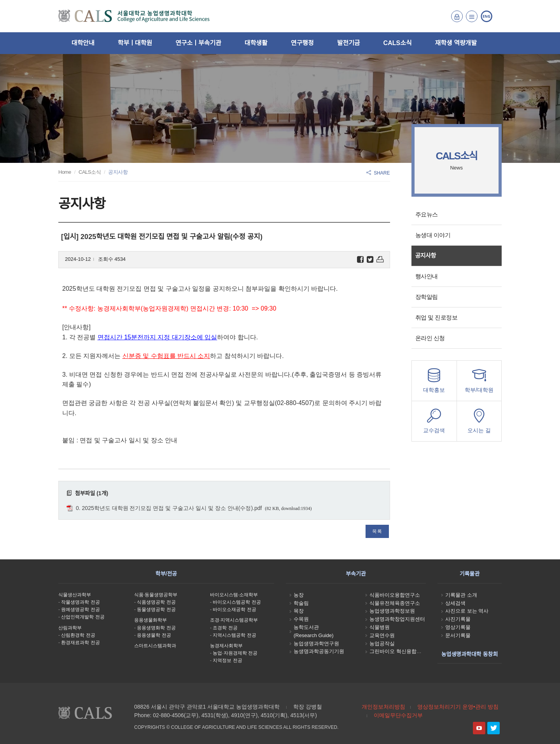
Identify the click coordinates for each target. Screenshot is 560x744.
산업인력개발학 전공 (83, 617)
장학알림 (427, 297)
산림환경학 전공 (78, 635)
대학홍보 (434, 383)
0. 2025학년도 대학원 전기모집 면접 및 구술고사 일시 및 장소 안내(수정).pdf (169, 508)
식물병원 (380, 627)
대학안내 (83, 43)
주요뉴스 (427, 214)
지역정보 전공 (227, 660)
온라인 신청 (430, 338)
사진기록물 (458, 619)
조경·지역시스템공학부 (234, 620)
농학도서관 (306, 627)
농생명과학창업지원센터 (397, 619)
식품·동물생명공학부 (156, 595)
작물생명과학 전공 (80, 602)
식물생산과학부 (75, 595)
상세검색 (455, 603)
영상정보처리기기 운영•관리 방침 (458, 707)
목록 (377, 531)
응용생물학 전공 (154, 635)
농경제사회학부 (226, 646)
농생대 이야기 (433, 235)
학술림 (301, 603)
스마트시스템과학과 (155, 646)
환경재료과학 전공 (80, 643)
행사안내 (427, 276)
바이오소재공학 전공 (234, 610)
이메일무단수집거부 (398, 715)
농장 (299, 595)
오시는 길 (479, 423)
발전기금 (349, 43)
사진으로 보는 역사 (467, 611)
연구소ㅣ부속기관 (198, 43)
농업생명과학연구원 (316, 644)
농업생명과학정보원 (392, 611)
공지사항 (426, 256)
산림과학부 (70, 628)
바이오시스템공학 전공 (237, 602)
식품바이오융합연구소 (395, 595)
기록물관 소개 (461, 595)
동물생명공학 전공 (156, 610)
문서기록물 (458, 635)
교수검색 (434, 423)
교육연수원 (382, 635)
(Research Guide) (314, 635)
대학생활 (256, 43)
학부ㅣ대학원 (135, 43)
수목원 (301, 619)
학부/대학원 (479, 383)
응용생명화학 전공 (156, 628)
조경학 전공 (225, 628)
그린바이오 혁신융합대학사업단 (406, 651)
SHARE (378, 173)
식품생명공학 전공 (156, 602)
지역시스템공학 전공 (234, 635)
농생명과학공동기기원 (319, 651)
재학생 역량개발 (456, 43)
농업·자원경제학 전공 (235, 653)
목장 (299, 611)
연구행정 (302, 43)
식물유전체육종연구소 (395, 603)
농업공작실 (382, 644)
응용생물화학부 (150, 620)
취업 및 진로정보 (437, 317)
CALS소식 (398, 43)
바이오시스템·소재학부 (234, 595)
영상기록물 (458, 627)
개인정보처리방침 (383, 707)
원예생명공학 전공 (80, 610)
